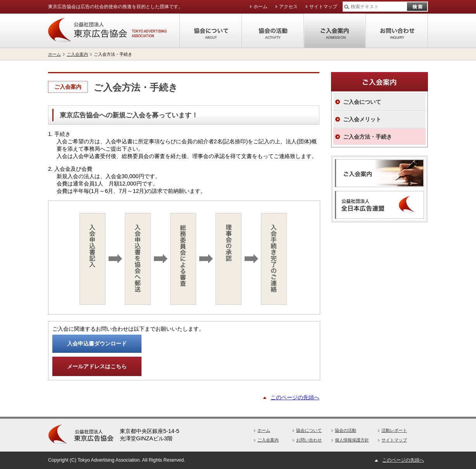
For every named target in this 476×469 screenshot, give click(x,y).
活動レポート (394, 430)
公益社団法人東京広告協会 (114, 31)
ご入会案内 (335, 31)
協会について (211, 31)
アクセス (288, 7)
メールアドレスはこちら (97, 366)
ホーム (260, 7)
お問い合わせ (397, 31)
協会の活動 (273, 31)
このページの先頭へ (295, 397)
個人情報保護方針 (352, 440)
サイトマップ (323, 7)
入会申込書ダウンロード (97, 344)
